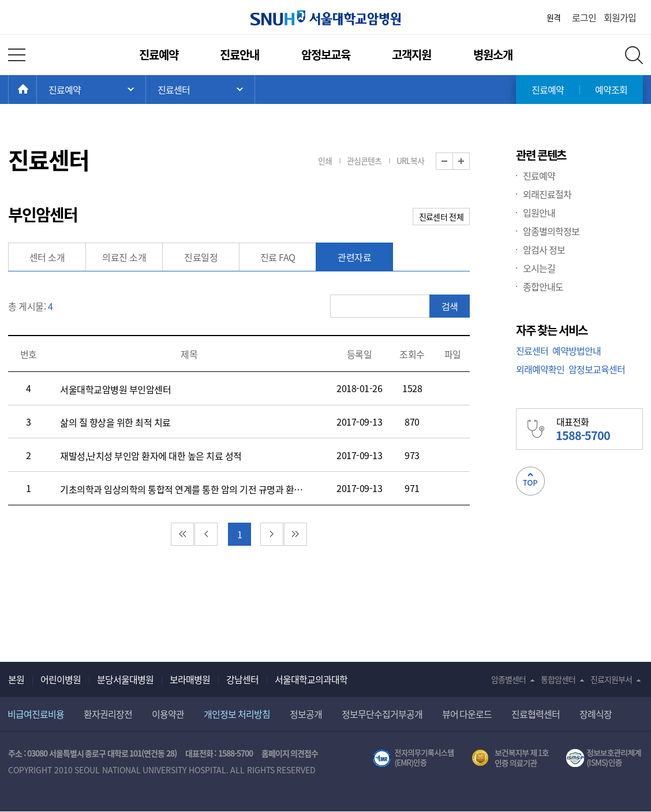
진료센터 (532, 351)
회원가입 (620, 17)
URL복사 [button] (410, 161)
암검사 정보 (544, 249)
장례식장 (596, 714)
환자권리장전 (108, 714)
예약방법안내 (577, 351)
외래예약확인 (540, 369)
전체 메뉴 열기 (17, 55)
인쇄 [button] (325, 161)
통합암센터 (558, 679)
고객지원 (411, 55)
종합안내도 (543, 286)
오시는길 (539, 268)
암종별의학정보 (551, 231)
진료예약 (159, 55)
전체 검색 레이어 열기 (634, 55)
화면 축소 (453, 161)
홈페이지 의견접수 (290, 753)
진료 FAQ (278, 257)
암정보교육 (326, 55)
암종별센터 (508, 679)
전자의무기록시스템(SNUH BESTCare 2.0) (413, 758)
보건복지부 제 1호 (510, 758)
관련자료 (354, 257)
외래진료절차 (547, 194)
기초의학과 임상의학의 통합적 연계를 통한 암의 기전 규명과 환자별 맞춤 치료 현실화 (183, 489)
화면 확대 (469, 161)
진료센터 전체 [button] (441, 217)
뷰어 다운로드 (467, 714)
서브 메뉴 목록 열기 (200, 90)
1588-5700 (235, 753)
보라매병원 (190, 679)
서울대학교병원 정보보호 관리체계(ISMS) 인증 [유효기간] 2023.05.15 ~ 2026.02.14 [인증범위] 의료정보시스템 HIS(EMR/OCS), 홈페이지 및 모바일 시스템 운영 (605, 758)
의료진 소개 (124, 257)
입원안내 (539, 213)
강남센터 (242, 679)
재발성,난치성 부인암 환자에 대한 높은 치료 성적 (151, 456)
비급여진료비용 (36, 714)
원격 (553, 17)
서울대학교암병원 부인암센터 (115, 389)
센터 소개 (47, 257)
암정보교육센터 (597, 369)
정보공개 (306, 714)
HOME (37, 90)
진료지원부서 (611, 679)
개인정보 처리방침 (237, 714)
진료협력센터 (536, 714)
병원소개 (493, 55)
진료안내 (240, 55)
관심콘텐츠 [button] (364, 161)
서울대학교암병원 (325, 18)
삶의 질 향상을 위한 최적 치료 (115, 422)
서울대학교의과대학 (311, 679)
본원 (16, 679)
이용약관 (168, 714)
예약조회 (611, 90)
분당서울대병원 (125, 679)
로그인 (584, 17)
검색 (450, 306)
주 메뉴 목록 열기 (91, 90)
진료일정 (201, 257)
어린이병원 (61, 679)
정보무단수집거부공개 (382, 714)
